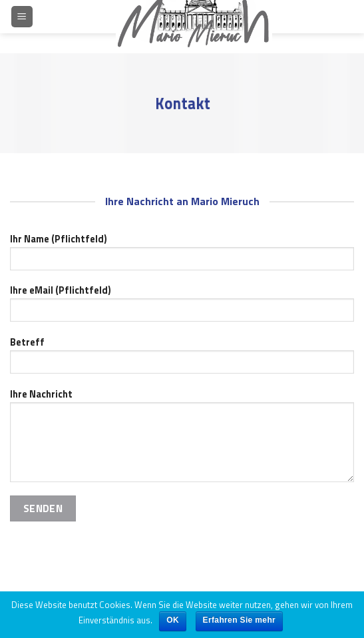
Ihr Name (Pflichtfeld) (182, 256)
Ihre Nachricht (182, 439)
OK (173, 620)
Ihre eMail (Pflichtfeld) (182, 307)
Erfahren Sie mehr (240, 620)
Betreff (182, 359)
